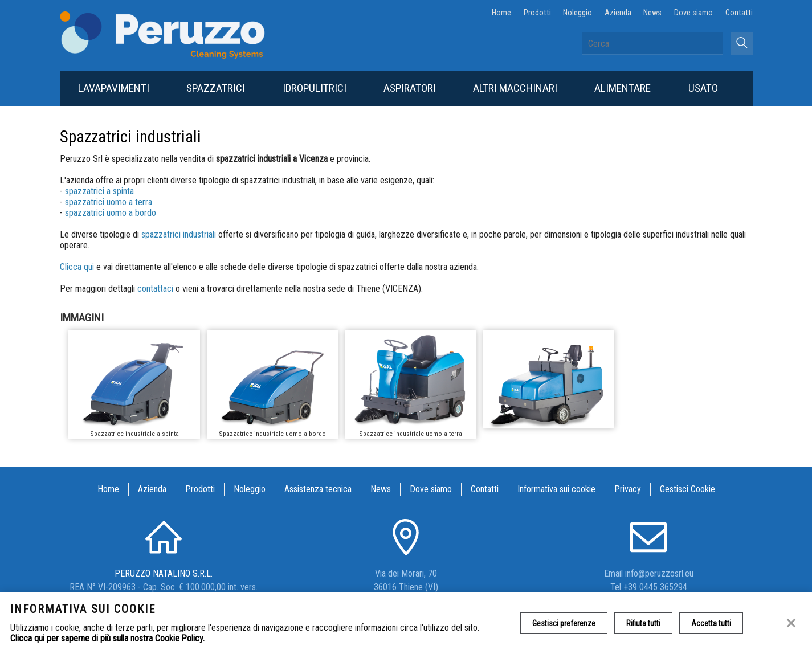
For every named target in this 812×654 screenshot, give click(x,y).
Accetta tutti (711, 623)
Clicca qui (77, 267)
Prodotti (537, 13)
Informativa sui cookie (556, 489)
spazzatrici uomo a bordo (111, 213)
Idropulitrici (315, 88)
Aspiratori (410, 88)
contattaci (156, 289)
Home (501, 13)
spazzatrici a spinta (99, 191)
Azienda (618, 13)
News (652, 13)
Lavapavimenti (114, 88)
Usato (703, 88)
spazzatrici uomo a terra (109, 202)
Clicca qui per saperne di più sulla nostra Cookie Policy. (107, 638)
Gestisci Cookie (687, 489)
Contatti (739, 13)
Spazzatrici (216, 88)
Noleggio (578, 13)
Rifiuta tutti (643, 623)
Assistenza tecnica (318, 489)
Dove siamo (693, 13)
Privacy (628, 489)
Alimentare (623, 88)
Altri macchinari (515, 88)
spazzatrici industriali (179, 234)
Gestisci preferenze (564, 623)
